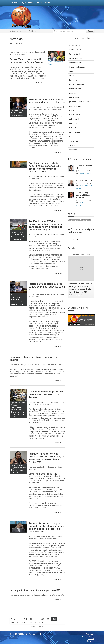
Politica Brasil (74, 128)
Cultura (72, 76)
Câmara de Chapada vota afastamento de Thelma (34, 358)
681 (31, 619)
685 (54, 619)
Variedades (73, 150)
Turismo (72, 145)
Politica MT (33, 31)
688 (18, 623)
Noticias (23, 31)
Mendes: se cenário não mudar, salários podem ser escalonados (47, 101)
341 (26, 619)
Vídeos (31, 3)
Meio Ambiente (75, 106)
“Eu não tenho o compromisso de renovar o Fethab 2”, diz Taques (46, 394)
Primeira (14, 619)
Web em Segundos (91, 640)
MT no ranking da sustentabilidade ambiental (83, 195)
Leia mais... (38, 83)
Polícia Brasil (74, 119)
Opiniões (79, 159)
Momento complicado (85, 180)
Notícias (14, 3)
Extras (39, 3)
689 (24, 623)
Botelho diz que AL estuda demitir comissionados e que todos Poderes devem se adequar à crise (45, 167)
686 (60, 619)
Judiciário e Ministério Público (80, 102)
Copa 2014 (73, 71)
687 (12, 623)
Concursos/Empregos (77, 67)
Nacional (73, 110)
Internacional (74, 97)
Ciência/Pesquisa (76, 58)
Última (41, 623)
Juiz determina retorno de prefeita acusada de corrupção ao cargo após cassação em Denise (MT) (46, 458)
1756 (30, 623)
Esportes (73, 93)
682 (37, 619)
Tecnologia (73, 141)
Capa (13, 31)
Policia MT (73, 123)
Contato (47, 3)
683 (43, 619)
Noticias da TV (75, 115)
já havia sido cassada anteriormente (43, 475)
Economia (73, 80)
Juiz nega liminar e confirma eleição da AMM (35, 590)
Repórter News (76, 240)
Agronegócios (74, 45)
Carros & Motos (75, 50)
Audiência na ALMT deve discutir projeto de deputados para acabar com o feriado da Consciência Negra (46, 225)
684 (48, 619)
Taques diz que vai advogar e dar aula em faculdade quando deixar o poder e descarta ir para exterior (46, 527)
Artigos (23, 3)
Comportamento (76, 63)
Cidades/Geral (74, 54)
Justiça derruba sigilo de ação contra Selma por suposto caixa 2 (47, 287)
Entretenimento (75, 89)
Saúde (72, 137)
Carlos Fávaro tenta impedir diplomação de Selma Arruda (26, 61)
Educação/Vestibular (77, 84)
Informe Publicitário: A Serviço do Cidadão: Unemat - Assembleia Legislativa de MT (80, 288)
